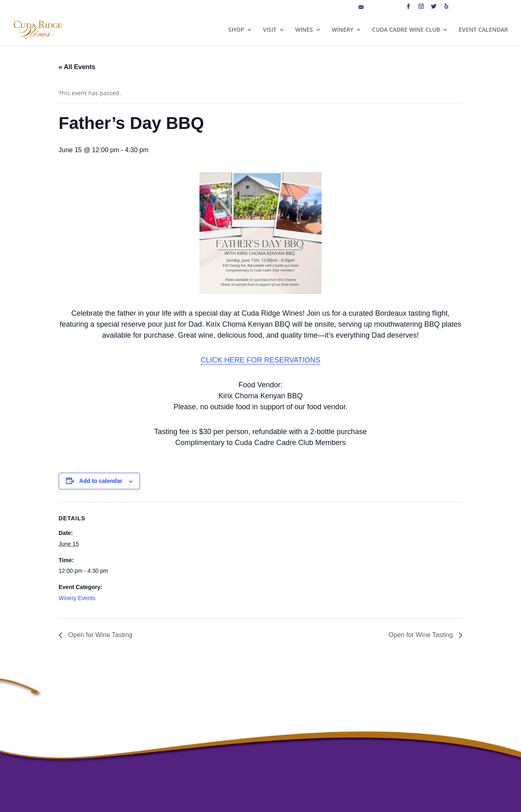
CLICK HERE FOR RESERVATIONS (260, 360)
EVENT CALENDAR (483, 30)
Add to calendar (101, 481)
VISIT (270, 30)
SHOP (236, 30)
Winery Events (77, 598)
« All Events (77, 67)
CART (463, 8)
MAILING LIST (379, 8)
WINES (304, 30)
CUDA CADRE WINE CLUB (406, 30)
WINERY (343, 30)
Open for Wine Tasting (99, 635)
